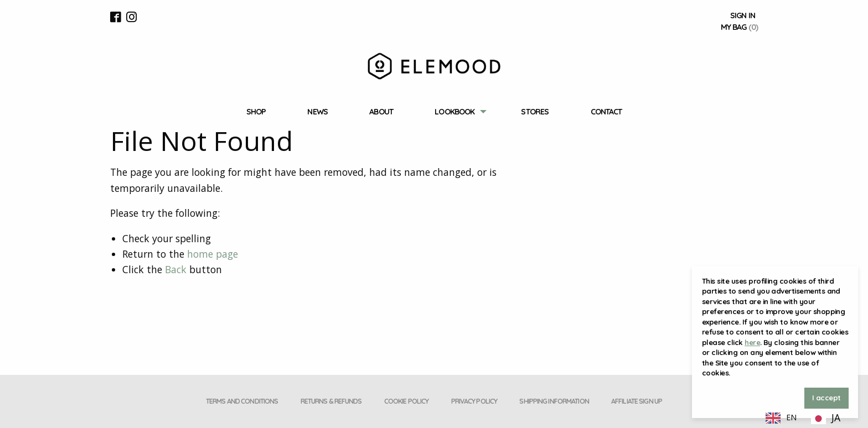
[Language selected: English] (804, 417)
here (752, 342)
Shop (256, 112)
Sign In (743, 15)
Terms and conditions (242, 401)
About (381, 112)
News (317, 112)
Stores (535, 112)
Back (176, 269)
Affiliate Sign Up (637, 401)
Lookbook (454, 112)
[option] (826, 419)
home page (213, 254)
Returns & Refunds (331, 401)
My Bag (739, 27)
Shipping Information (554, 401)
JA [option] (836, 417)
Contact (606, 112)
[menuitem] (256, 112)
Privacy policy (474, 401)
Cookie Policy (407, 401)
